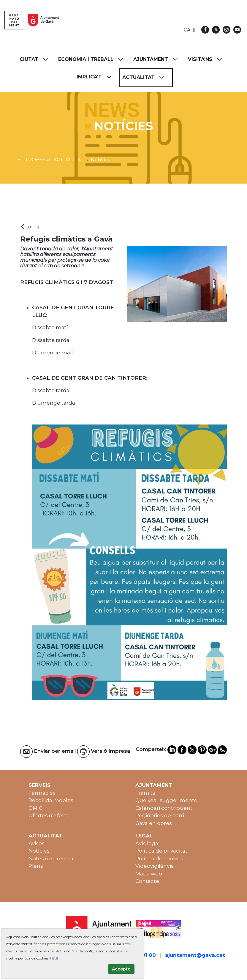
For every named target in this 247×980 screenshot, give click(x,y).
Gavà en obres (154, 823)
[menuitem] (37, 60)
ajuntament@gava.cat (195, 955)
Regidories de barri (160, 815)
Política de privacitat (161, 851)
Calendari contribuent (164, 808)
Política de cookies (159, 859)
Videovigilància (155, 866)
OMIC (35, 808)
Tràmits (145, 793)
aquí (54, 958)
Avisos (37, 843)
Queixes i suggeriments (166, 800)
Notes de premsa (51, 859)
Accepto (121, 969)
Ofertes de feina (49, 815)
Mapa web (149, 874)
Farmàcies (42, 793)
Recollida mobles (51, 800)
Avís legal (148, 843)
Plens (36, 866)
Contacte (147, 881)
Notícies (39, 851)
